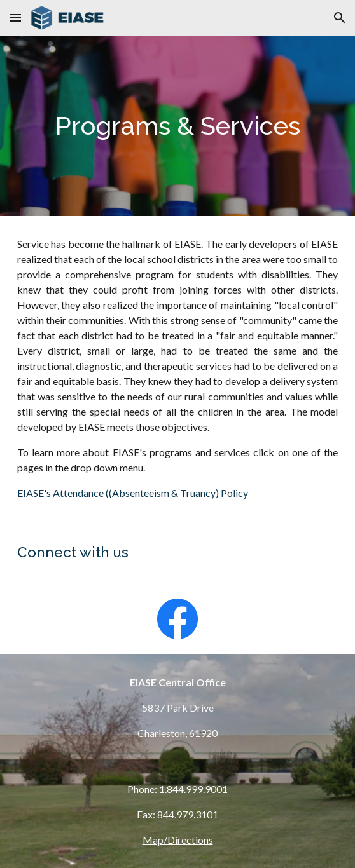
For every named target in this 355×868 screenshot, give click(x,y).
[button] (15, 17)
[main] (178, 125)
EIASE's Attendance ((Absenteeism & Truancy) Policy (133, 493)
